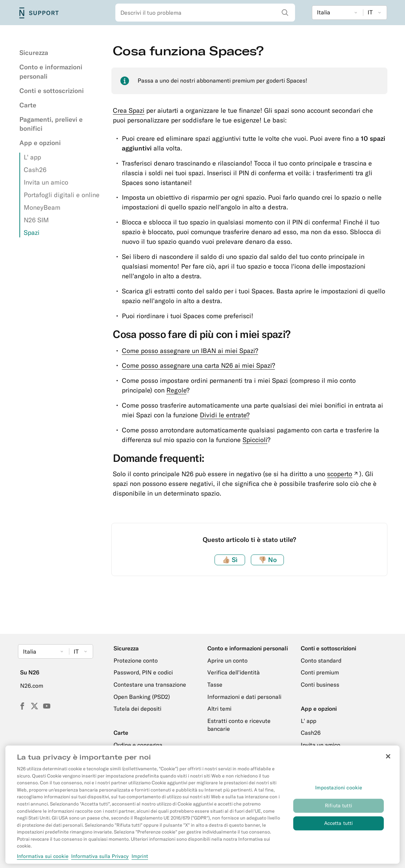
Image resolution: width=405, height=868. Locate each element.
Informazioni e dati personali (244, 697)
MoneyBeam (42, 207)
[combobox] (205, 13)
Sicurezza (34, 53)
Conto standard (321, 660)
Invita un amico (46, 182)
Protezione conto (136, 660)
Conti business (320, 684)
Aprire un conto (227, 660)
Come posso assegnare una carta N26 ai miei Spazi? (198, 365)
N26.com (32, 686)
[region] (202, 808)
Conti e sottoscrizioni (52, 91)
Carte (28, 105)
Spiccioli (255, 440)
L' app (32, 157)
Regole (176, 390)
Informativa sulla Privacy (100, 860)
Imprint (140, 860)
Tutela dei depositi (137, 709)
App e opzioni (40, 143)
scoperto (343, 474)
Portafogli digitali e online (62, 195)
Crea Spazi (129, 110)
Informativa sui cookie (43, 860)
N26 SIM (36, 220)
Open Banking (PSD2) (142, 697)
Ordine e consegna (138, 745)
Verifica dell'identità (234, 672)
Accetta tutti (339, 827)
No (268, 560)
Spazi (32, 233)
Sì (230, 560)
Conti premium (320, 672)
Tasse (215, 684)
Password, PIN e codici (143, 672)
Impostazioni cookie (339, 792)
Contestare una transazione (150, 684)
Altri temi (219, 709)
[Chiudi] (388, 761)
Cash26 (35, 170)
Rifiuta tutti (339, 809)
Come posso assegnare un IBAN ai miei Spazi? (190, 351)
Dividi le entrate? (225, 415)
